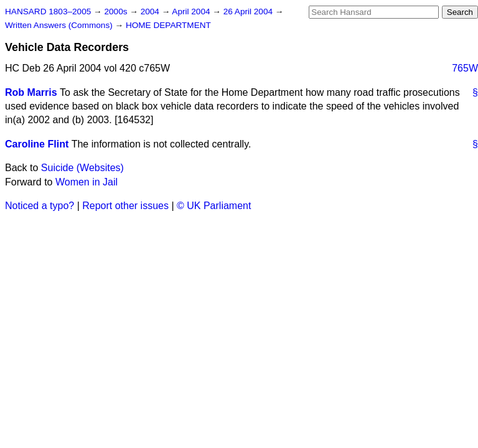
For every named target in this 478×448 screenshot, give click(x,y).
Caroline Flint (37, 144)
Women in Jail (87, 182)
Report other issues (125, 206)
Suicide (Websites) (82, 168)
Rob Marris (31, 92)
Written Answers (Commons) (60, 25)
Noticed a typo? (40, 206)
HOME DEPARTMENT (168, 25)
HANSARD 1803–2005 (48, 12)
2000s (117, 12)
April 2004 (192, 12)
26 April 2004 (249, 12)
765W (465, 68)
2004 (151, 12)
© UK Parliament (214, 206)
